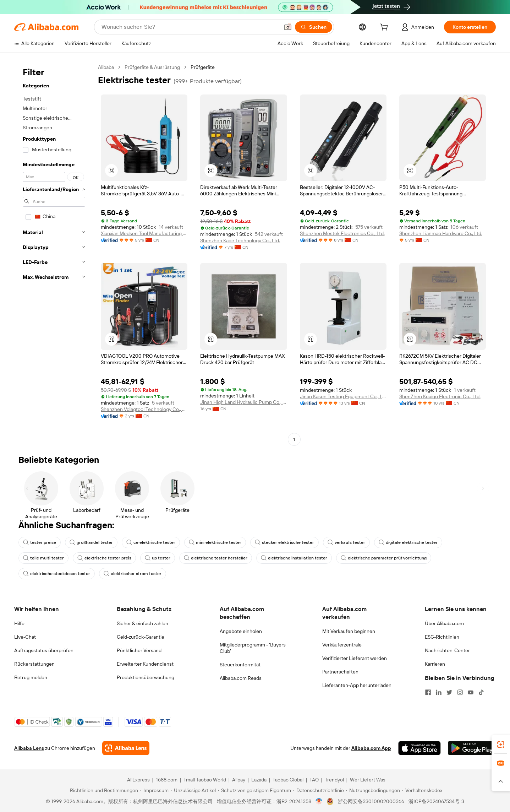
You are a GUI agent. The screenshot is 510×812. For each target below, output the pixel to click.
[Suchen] (314, 27)
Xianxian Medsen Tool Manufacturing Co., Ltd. (144, 233)
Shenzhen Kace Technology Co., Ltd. (240, 240)
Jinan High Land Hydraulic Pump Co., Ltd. (243, 402)
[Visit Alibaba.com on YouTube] (471, 692)
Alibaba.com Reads (241, 678)
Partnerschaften (340, 672)
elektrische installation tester (294, 558)
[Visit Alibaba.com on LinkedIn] (439, 692)
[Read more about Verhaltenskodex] (422, 790)
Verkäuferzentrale (342, 645)
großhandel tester (91, 542)
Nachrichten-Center (447, 650)
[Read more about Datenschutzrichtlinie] (319, 790)
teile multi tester (43, 558)
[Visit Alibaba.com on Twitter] (449, 692)
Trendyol (334, 780)
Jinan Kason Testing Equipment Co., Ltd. (343, 396)
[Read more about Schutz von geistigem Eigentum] (254, 790)
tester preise (40, 542)
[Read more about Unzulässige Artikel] (193, 790)
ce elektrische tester (151, 542)
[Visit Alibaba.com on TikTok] (481, 692)
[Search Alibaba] (190, 27)
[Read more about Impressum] (154, 790)
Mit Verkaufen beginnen (349, 631)
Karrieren (435, 664)
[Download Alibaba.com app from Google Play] (472, 748)
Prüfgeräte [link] (203, 67)
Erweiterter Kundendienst (145, 664)
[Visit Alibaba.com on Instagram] (460, 692)
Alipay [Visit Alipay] (239, 780)
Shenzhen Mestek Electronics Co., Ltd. (342, 233)
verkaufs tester (346, 542)
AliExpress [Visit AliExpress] (138, 780)
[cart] (385, 28)
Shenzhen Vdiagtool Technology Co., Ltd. (144, 409)
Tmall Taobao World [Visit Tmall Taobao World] (205, 780)
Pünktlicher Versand (139, 650)
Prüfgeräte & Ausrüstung (152, 67)
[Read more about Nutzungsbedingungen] (373, 790)
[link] (501, 745)
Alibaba (106, 67)
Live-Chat (25, 637)
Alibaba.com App (371, 748)
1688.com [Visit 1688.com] (167, 780)
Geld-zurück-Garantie (141, 637)
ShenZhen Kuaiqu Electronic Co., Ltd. (440, 396)
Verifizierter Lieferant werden (355, 658)
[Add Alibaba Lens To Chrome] (126, 748)
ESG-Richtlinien (442, 637)
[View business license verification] (319, 801)
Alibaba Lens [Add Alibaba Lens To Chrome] (29, 748)
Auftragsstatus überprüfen (44, 650)
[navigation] (54, 254)
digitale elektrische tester (408, 542)
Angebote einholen (241, 631)
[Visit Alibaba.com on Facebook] (428, 692)
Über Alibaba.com (444, 623)
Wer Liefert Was (368, 780)
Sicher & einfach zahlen (142, 623)
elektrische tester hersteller (216, 558)
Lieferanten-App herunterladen (357, 685)
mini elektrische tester (215, 542)
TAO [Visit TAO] (314, 780)
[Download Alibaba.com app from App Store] (419, 748)
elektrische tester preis (104, 558)
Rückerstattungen (34, 664)
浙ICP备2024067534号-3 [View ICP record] (436, 801)
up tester (158, 558)
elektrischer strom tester (133, 574)
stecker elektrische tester (284, 542)
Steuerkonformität (240, 665)
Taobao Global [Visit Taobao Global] (288, 780)
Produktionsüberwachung (146, 677)
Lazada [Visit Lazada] (259, 780)
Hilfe (19, 623)
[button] (288, 27)
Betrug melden (31, 677)
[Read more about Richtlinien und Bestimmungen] (103, 790)
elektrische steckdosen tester (57, 574)
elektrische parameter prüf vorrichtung (384, 558)
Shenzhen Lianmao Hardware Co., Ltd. (441, 233)
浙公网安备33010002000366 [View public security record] (371, 801)
